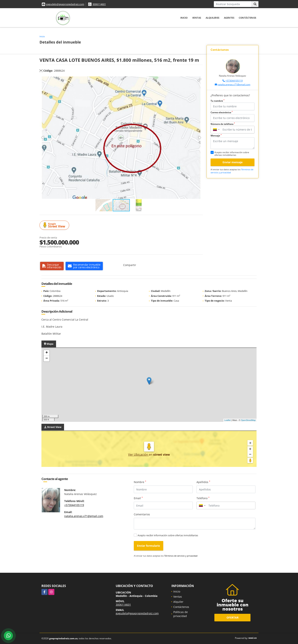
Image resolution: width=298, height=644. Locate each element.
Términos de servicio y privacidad (181, 556)
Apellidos (203, 482)
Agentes (229, 18)
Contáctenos (247, 18)
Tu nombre (218, 101)
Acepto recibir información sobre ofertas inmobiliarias (168, 535)
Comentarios (142, 514)
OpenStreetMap (248, 420)
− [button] (47, 359)
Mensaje (216, 136)
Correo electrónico (222, 112)
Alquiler (178, 602)
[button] (199, 80)
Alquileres (212, 18)
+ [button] (47, 353)
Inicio (184, 18)
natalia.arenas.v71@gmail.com (234, 84)
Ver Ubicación (138, 455)
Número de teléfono (223, 124)
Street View (55, 225)
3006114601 (99, 4)
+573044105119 (234, 81)
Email (138, 498)
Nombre (140, 482)
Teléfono (203, 498)
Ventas (197, 18)
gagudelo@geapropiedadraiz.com (65, 4)
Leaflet (227, 420)
